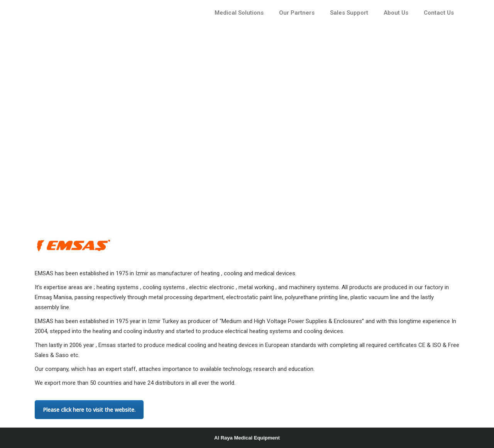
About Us (396, 13)
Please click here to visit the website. (89, 410)
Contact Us (439, 13)
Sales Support (349, 13)
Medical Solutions (239, 13)
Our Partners (297, 13)
